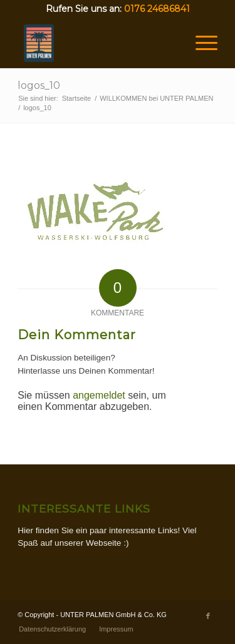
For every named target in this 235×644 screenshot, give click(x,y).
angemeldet (99, 395)
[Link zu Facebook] (208, 616)
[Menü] (200, 43)
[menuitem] (52, 629)
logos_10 (39, 85)
